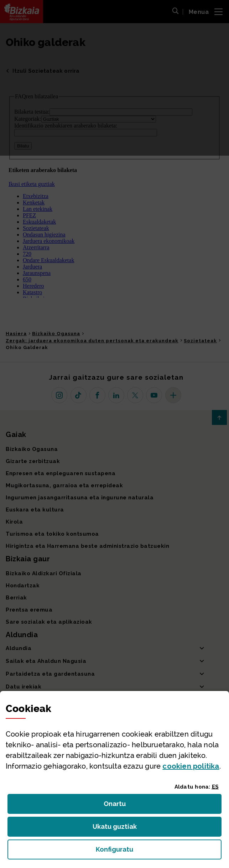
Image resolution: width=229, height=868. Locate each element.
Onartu (122, 806)
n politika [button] (191, 766)
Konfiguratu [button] (153, 851)
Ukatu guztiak (117, 829)
